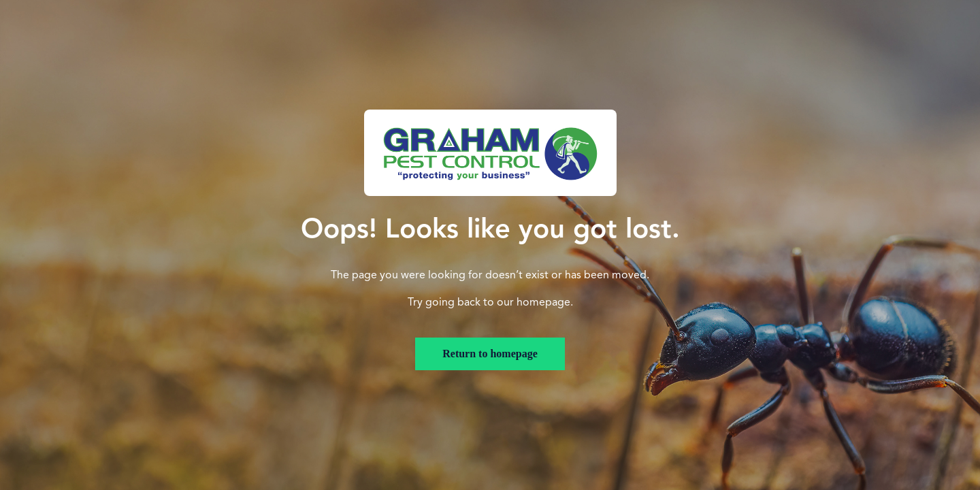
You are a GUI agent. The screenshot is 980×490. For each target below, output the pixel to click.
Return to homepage (490, 354)
